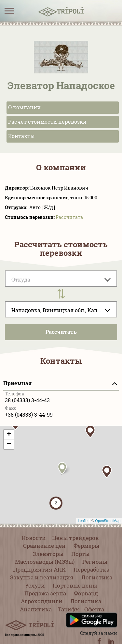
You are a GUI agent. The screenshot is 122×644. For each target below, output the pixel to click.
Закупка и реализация (42, 577)
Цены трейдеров (75, 538)
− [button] (9, 444)
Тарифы (69, 609)
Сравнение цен (44, 546)
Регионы (95, 562)
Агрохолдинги (42, 601)
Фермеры (86, 546)
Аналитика (36, 609)
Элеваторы (48, 554)
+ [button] (9, 435)
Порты (80, 554)
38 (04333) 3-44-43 (27, 400)
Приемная (17, 383)
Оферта (94, 609)
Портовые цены (75, 585)
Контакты (21, 136)
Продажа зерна (45, 593)
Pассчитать (69, 217)
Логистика (97, 577)
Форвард (86, 593)
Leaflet (83, 521)
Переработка (91, 569)
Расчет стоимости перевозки (47, 122)
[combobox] (61, 309)
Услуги (35, 585)
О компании (24, 107)
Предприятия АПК (39, 569)
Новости (34, 538)
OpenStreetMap (108, 521)
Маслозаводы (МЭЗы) (45, 562)
